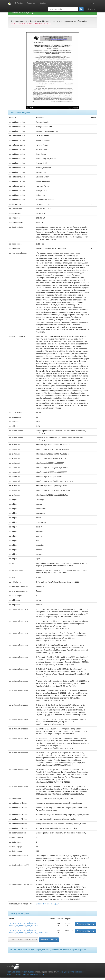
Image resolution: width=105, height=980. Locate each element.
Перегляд (32, 3)
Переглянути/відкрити (86, 924)
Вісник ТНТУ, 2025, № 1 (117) (24, 13)
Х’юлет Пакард (22, 974)
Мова (92, 3)
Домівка (19, 3)
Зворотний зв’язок (37, 974)
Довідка (43, 3)
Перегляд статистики (49, 940)
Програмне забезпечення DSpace (20, 972)
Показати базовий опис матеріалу (23, 940)
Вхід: (91, 9)
